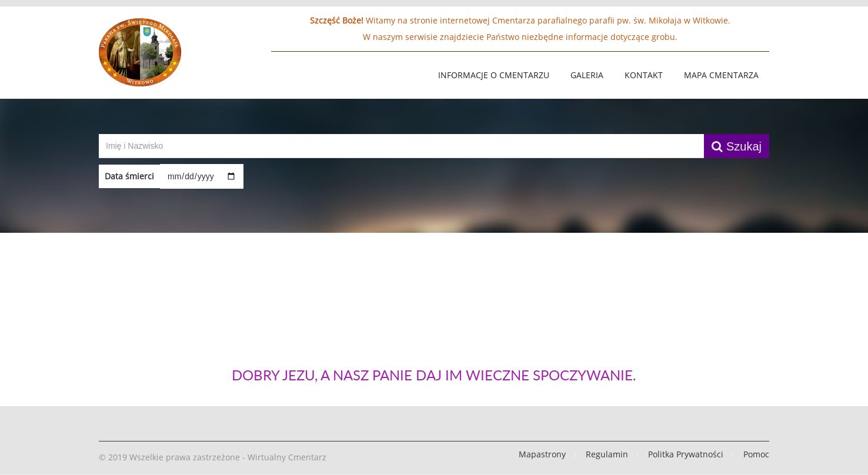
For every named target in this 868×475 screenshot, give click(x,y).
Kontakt (644, 75)
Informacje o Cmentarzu (494, 75)
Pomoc (756, 454)
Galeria (587, 75)
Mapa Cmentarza (721, 75)
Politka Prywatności (686, 454)
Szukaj (737, 146)
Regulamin (607, 454)
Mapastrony (542, 454)
